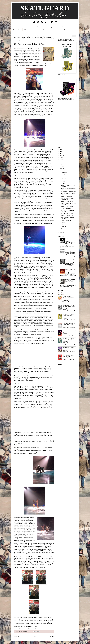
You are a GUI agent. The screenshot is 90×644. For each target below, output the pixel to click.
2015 (61, 169)
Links (45, 30)
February (63, 226)
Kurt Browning (40, 93)
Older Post (52, 637)
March (62, 225)
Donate (50, 30)
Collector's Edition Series (66, 27)
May (62, 184)
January (63, 228)
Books (25, 27)
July (62, 180)
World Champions (20, 280)
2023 (61, 153)
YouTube (42, 622)
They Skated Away (17, 30)
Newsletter (37, 27)
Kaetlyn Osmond (27, 99)
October (63, 174)
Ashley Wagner (40, 101)
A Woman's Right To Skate (66, 208)
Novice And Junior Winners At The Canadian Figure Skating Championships (71, 261)
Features (30, 27)
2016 (61, 167)
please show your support (23, 623)
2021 (61, 157)
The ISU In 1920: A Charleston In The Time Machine (68, 211)
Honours (39, 30)
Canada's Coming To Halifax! (66, 220)
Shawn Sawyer (26, 95)
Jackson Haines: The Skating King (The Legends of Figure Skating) (69, 307)
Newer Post (17, 637)
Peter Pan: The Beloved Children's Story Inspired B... (68, 204)
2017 (61, 165)
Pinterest (36, 622)
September (63, 176)
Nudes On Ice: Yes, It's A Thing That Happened (70, 270)
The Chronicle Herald (20, 530)
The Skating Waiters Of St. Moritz (67, 213)
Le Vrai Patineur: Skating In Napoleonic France (68, 194)
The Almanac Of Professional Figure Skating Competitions (70, 240)
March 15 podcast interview (31, 298)
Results (33, 30)
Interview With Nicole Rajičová (67, 202)
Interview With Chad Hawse (66, 196)
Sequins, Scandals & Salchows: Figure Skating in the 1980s (69, 298)
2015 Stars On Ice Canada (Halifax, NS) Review (68, 218)
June (62, 182)
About (55, 30)
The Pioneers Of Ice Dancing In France (68, 192)
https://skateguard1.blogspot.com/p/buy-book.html (29, 628)
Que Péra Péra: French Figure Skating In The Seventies (68, 189)
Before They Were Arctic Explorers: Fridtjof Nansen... (67, 199)
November (63, 172)
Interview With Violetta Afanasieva (67, 215)
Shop (60, 30)
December (63, 170)
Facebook (28, 622)
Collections (26, 30)
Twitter (32, 622)
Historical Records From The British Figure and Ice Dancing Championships (70, 251)
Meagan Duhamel (35, 96)
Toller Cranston (18, 259)
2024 (61, 151)
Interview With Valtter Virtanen (67, 206)
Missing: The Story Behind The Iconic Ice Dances (68, 186)
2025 (61, 150)
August (63, 178)
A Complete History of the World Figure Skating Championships (69, 316)
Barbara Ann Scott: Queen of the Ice (50, 27)
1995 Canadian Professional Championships (43, 296)
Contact (66, 30)
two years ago (30, 186)
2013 (61, 233)
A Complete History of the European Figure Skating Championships (69, 340)
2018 (61, 163)
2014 (61, 231)
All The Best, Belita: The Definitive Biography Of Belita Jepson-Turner (70, 280)
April (62, 223)
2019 (61, 161)
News (20, 27)
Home (14, 27)
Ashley (44, 567)
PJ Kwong (22, 298)
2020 (61, 159)
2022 (61, 155)
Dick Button (21, 268)
